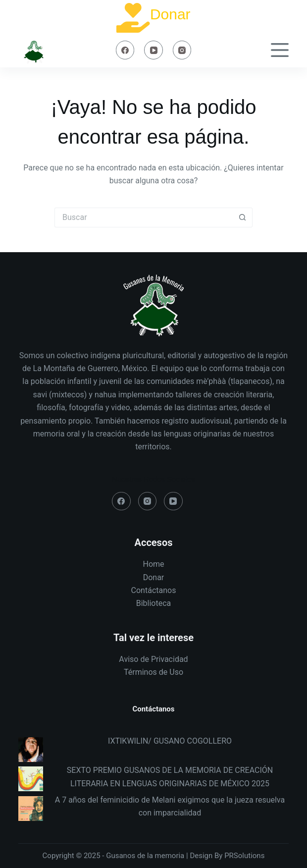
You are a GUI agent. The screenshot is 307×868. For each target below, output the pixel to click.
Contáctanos (154, 590)
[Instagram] (182, 50)
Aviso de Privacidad (153, 659)
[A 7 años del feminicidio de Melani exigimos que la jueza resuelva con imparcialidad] (31, 809)
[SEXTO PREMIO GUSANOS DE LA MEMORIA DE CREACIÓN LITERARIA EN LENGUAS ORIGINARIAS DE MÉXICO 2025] (31, 779)
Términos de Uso (153, 672)
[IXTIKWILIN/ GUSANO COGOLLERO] (31, 750)
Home (153, 564)
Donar (170, 14)
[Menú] (280, 50)
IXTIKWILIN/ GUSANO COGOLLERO (170, 741)
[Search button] (243, 217)
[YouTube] (153, 50)
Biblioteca (154, 603)
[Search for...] (144, 217)
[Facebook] (125, 50)
